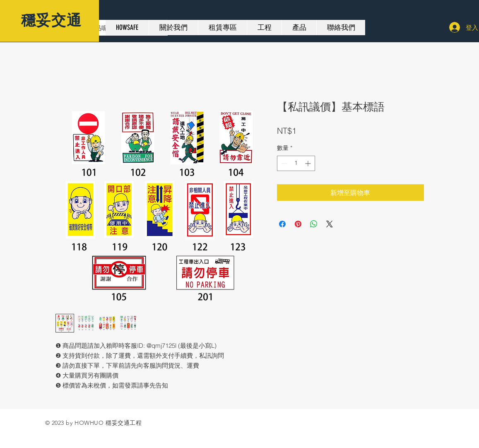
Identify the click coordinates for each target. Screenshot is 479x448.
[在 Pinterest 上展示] (298, 224)
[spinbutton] (296, 163)
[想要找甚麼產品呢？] (104, 28)
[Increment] (309, 163)
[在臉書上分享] (282, 224)
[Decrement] (283, 163)
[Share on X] (330, 224)
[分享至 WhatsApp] (314, 224)
